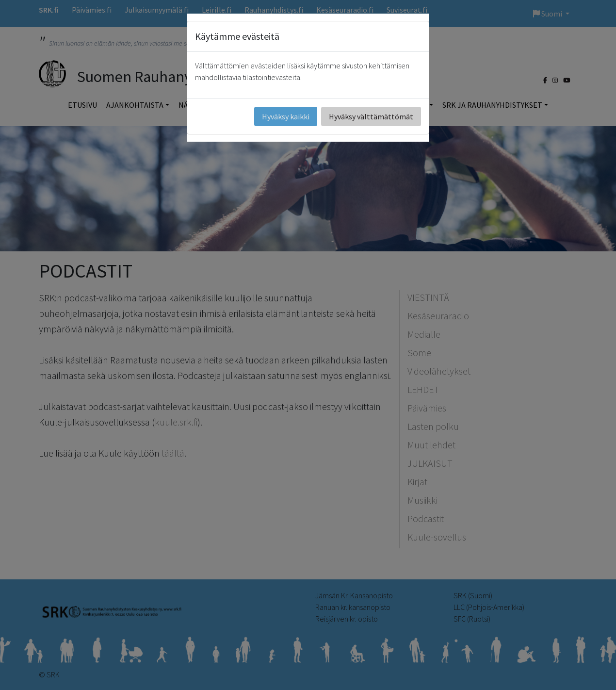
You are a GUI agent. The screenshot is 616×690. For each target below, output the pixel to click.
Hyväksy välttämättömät (371, 116)
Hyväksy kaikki (286, 116)
